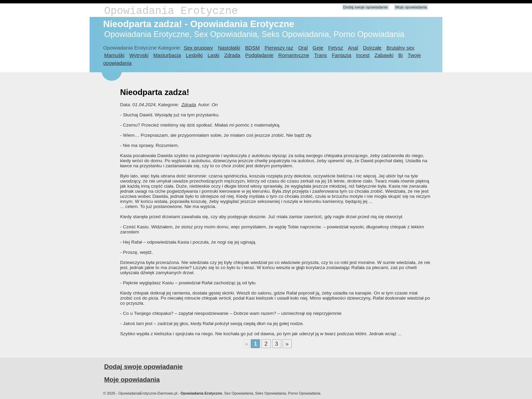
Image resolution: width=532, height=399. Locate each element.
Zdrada (232, 55)
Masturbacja (167, 55)
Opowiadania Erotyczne (171, 11)
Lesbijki (194, 55)
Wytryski (139, 55)
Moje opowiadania (411, 7)
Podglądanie (259, 55)
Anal (353, 48)
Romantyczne (294, 55)
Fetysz (336, 48)
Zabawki (384, 55)
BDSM (252, 48)
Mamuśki (114, 55)
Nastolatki (229, 48)
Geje (318, 48)
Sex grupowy (198, 48)
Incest (363, 55)
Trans (321, 55)
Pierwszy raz (279, 48)
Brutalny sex (400, 48)
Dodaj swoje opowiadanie (366, 7)
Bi (401, 55)
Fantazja (341, 55)
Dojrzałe (372, 48)
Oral (303, 48)
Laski (214, 55)
